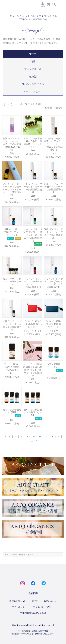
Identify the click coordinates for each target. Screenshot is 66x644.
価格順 (59, 108)
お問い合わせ (50, 601)
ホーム (7, 554)
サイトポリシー (19, 607)
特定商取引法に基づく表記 (33, 613)
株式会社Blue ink (18, 601)
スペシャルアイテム (33, 84)
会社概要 (33, 593)
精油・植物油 (19, 554)
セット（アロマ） (33, 92)
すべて (33, 54)
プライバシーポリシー (44, 607)
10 (32, 441)
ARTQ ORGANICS (19, 4)
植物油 (33, 77)
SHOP (35, 601)
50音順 (48, 108)
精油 (33, 61)
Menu (61, 4)
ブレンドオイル (33, 69)
